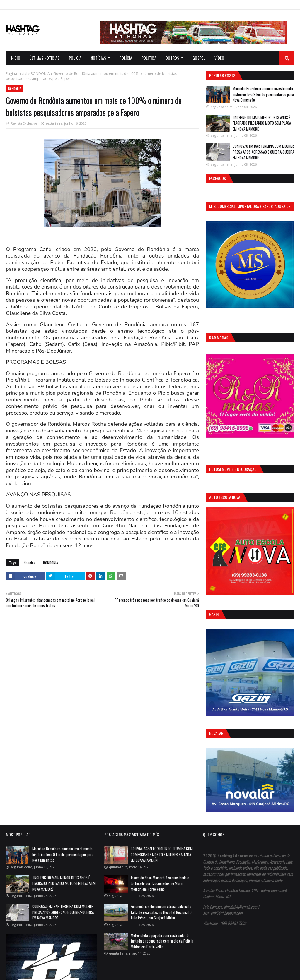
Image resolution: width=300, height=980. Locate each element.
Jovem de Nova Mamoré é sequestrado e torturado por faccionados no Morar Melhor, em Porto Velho (160, 883)
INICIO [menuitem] (15, 58)
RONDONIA (40, 74)
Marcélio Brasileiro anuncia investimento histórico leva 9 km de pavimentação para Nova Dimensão (263, 94)
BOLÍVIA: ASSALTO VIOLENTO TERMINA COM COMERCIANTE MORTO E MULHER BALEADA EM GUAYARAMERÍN (162, 854)
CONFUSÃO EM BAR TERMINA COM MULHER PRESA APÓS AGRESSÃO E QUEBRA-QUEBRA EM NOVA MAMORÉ (263, 152)
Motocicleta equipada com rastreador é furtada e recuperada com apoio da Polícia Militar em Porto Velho (162, 941)
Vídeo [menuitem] (219, 58)
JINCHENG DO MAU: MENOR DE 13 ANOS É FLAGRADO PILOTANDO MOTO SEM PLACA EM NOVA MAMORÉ (262, 123)
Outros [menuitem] (172, 58)
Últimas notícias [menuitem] (45, 58)
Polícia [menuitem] (75, 58)
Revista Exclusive (24, 123)
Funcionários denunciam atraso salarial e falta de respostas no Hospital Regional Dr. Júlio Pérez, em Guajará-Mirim (162, 912)
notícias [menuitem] (98, 58)
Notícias (29, 563)
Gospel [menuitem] (199, 58)
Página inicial (17, 74)
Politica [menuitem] (149, 58)
